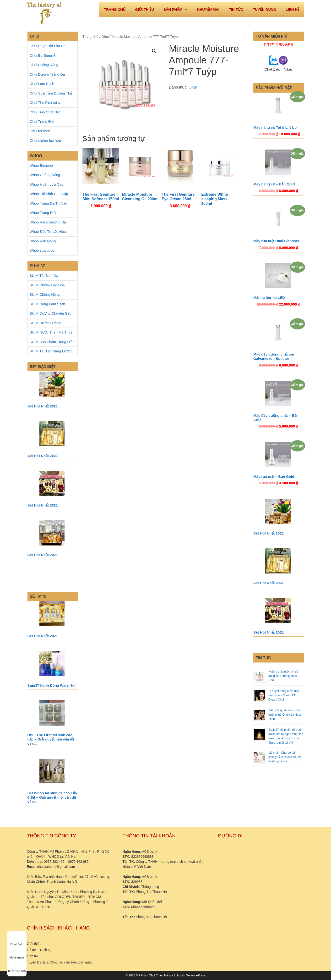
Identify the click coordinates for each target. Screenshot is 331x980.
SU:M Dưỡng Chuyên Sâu (51, 313)
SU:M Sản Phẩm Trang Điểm (53, 342)
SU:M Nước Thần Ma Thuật (52, 332)
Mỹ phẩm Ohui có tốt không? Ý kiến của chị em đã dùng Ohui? (285, 757)
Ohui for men (40, 131)
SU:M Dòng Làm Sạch (47, 304)
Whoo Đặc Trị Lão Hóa (48, 231)
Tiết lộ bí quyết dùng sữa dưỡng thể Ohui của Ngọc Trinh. (285, 715)
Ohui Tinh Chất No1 (45, 112)
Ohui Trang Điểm (43, 121)
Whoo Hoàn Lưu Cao (47, 184)
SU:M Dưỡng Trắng (45, 323)
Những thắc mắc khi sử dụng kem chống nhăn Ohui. (283, 676)
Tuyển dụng (264, 9)
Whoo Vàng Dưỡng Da (48, 222)
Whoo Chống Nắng (45, 175)
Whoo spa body (42, 250)
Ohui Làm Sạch (42, 84)
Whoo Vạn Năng (43, 241)
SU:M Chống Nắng (45, 294)
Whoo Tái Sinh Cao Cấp (49, 194)
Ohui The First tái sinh (47, 103)
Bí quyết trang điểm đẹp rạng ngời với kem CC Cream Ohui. (284, 695)
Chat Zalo (17, 940)
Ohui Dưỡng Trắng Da (47, 74)
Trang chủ (90, 37)
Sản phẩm (178, 10)
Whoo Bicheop (41, 165)
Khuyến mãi (208, 9)
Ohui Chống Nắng (44, 65)
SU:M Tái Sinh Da (44, 276)
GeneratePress (196, 975)
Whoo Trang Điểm (44, 213)
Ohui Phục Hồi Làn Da (48, 46)
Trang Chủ (115, 9)
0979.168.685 (17, 967)
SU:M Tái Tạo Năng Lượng (51, 351)
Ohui (105, 37)
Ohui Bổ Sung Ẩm (44, 55)
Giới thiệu (144, 9)
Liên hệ (292, 9)
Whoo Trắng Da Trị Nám (49, 203)
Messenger (17, 953)
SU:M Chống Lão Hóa (47, 285)
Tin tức (236, 9)
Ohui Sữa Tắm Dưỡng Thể (51, 93)
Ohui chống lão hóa (45, 140)
